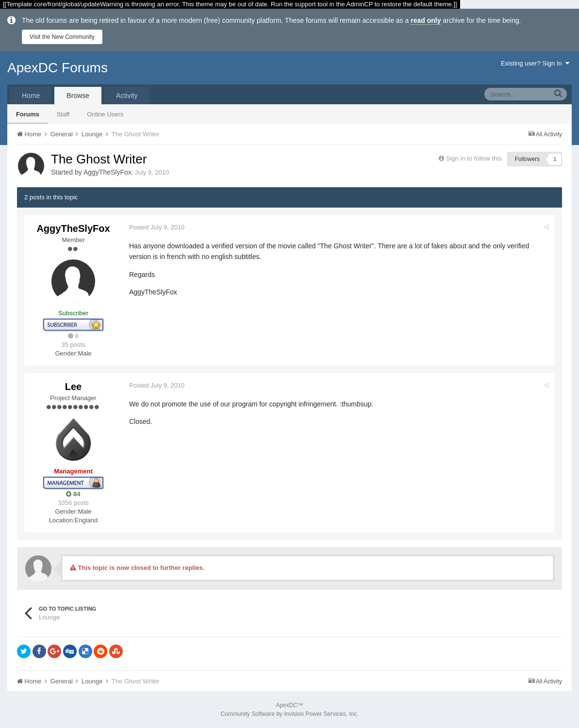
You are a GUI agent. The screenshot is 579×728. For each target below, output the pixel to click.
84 (73, 494)
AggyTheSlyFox (108, 172)
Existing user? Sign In (535, 63)
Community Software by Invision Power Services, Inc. (289, 714)
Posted (157, 227)
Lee (73, 387)
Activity (127, 96)
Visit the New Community (62, 37)
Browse (78, 96)
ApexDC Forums (58, 68)
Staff (63, 114)
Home (31, 96)
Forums (28, 114)
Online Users (105, 114)
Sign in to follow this (474, 158)
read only (426, 20)
